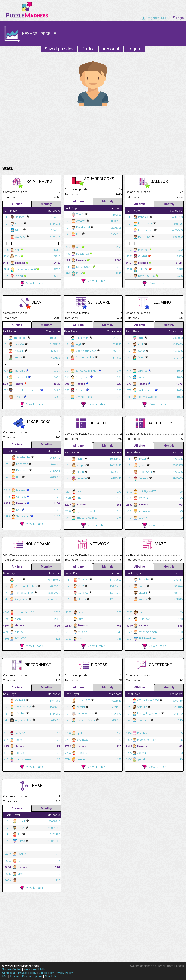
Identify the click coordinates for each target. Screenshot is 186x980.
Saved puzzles (59, 49)
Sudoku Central (12, 969)
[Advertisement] (93, 135)
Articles (15, 976)
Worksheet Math (34, 969)
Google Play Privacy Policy (56, 973)
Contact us (9, 973)
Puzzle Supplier (32, 976)
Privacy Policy (27, 973)
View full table (32, 284)
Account (111, 49)
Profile (88, 49)
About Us (50, 976)
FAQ (5, 976)
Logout (134, 49)
